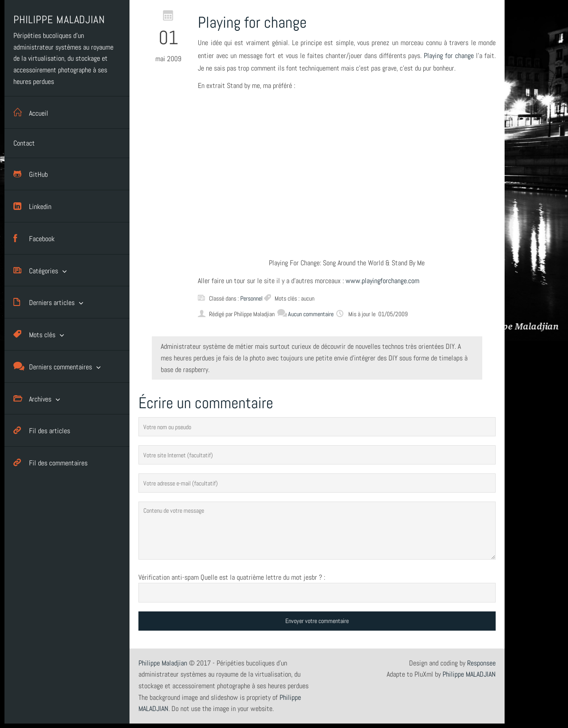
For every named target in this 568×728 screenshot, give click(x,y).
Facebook (34, 238)
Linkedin (32, 206)
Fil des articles (42, 430)
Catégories (36, 270)
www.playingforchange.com (382, 281)
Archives (32, 399)
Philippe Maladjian (163, 663)
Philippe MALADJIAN (469, 674)
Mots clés (34, 334)
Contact (24, 143)
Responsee (481, 663)
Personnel (251, 298)
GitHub (31, 174)
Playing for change (449, 56)
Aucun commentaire (305, 314)
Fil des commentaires (50, 462)
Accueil (31, 112)
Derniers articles (44, 302)
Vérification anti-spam (169, 577)
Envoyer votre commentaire (317, 621)
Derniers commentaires (53, 366)
